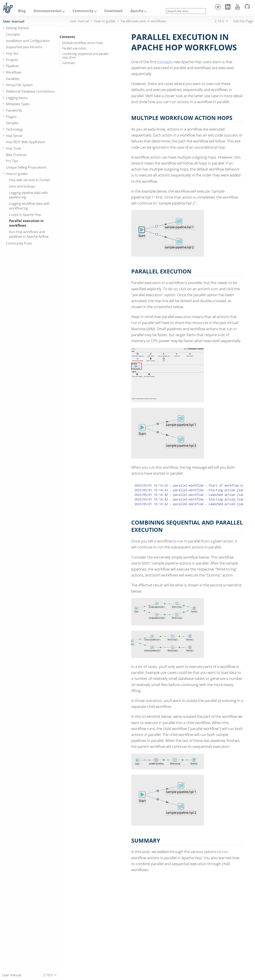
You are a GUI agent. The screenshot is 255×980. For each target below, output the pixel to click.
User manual (14, 21)
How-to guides (17, 174)
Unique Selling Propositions (26, 167)
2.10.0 (219, 21)
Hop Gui (12, 53)
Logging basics (17, 98)
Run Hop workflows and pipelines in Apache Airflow (29, 234)
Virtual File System (19, 85)
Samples (12, 123)
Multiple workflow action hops (83, 43)
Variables (13, 79)
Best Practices (16, 155)
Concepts (13, 34)
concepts (165, 62)
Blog (22, 11)
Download (113, 11)
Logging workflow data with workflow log (29, 206)
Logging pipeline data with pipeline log (28, 195)
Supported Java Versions (24, 47)
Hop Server (14, 136)
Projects (12, 60)
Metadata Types (18, 104)
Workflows (14, 72)
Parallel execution (74, 48)
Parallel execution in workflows (26, 223)
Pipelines (12, 66)
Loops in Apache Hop (25, 214)
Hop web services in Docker (30, 180)
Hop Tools (14, 148)
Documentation (48, 11)
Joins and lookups (22, 186)
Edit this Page (243, 21)
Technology (14, 129)
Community (83, 11)
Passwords (14, 110)
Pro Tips (12, 161)
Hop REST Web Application (26, 142)
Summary (69, 63)
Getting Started (17, 28)
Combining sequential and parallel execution (85, 56)
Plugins (11, 117)
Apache (137, 11)
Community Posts (19, 243)
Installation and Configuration (28, 41)
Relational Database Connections (30, 91)
